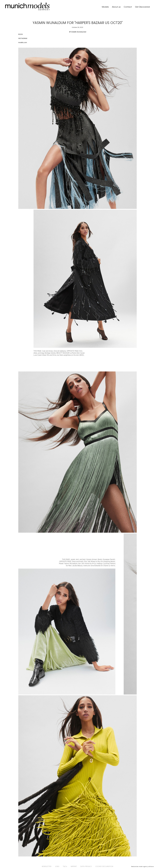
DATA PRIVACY (86, 866)
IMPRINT (74, 866)
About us (116, 7)
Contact (128, 7)
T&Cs (65, 866)
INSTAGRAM (23, 38)
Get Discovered (142, 7)
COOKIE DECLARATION (104, 866)
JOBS (57, 866)
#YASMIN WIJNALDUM (78, 32)
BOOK (21, 34)
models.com (23, 42)
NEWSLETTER (47, 866)
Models (105, 7)
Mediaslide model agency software (142, 867)
